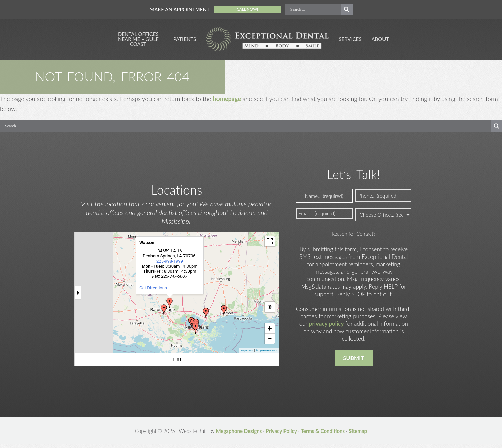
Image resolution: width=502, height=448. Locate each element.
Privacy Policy (281, 435)
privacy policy (327, 327)
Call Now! (247, 9)
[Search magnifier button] (347, 9)
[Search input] (315, 9)
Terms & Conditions (323, 435)
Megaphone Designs (239, 435)
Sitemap (358, 435)
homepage (227, 102)
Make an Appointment (180, 9)
